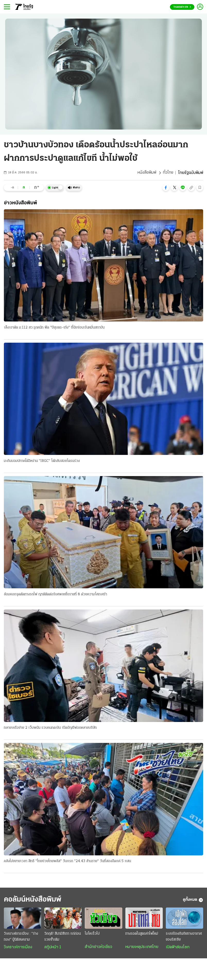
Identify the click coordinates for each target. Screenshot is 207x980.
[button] (166, 188)
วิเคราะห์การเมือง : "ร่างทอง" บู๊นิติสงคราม (21, 937)
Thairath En (182, 7)
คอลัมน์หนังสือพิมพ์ (34, 900)
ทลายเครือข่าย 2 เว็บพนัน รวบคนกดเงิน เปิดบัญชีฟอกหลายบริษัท (50, 728)
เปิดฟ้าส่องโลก (178, 948)
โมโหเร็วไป (92, 934)
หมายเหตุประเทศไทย (142, 947)
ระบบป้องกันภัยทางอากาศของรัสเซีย (184, 937)
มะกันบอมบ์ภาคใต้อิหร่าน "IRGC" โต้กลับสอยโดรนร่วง (42, 461)
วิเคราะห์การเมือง (18, 948)
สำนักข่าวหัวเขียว (98, 947)
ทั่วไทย (168, 173)
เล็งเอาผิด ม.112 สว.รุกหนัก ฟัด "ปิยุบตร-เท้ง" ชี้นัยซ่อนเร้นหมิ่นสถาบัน (54, 328)
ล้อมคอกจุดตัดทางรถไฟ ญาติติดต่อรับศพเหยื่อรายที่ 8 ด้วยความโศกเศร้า (55, 595)
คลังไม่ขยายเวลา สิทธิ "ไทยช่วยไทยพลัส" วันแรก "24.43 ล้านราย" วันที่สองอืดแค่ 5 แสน (67, 862)
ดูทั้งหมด (193, 901)
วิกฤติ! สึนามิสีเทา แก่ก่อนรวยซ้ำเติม (63, 937)
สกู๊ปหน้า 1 (53, 948)
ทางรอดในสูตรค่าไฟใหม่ (142, 934)
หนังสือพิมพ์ (147, 173)
